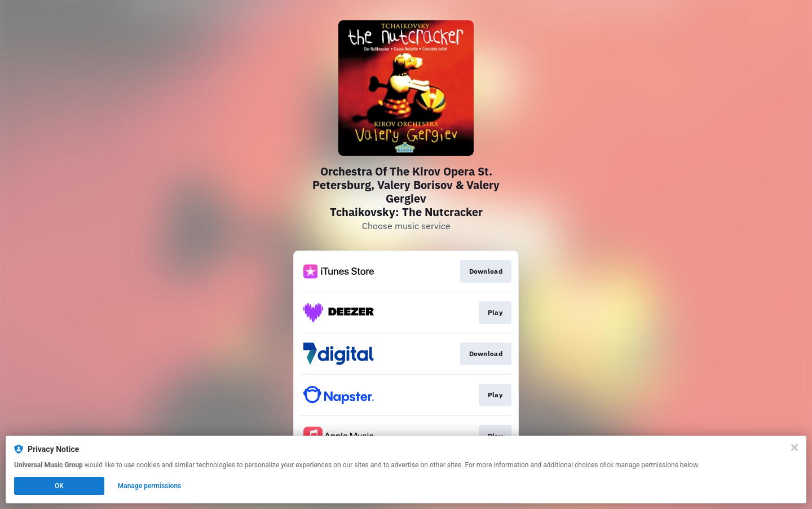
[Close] (795, 447)
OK (59, 486)
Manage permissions (150, 486)
